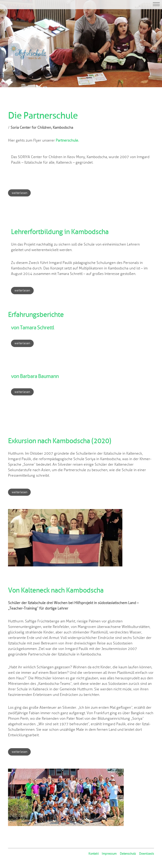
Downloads (147, 854)
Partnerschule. (67, 140)
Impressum (109, 854)
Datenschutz (128, 854)
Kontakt (93, 854)
